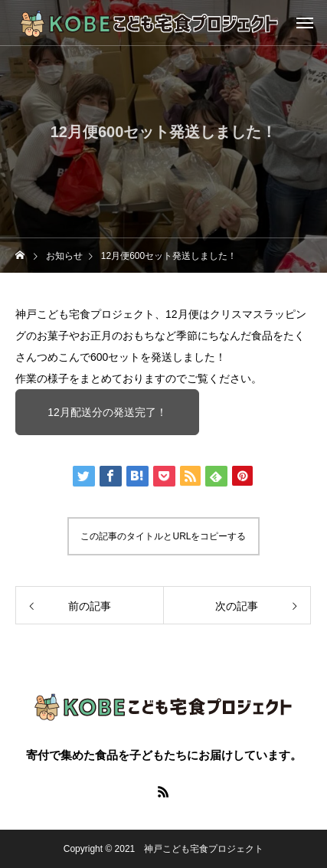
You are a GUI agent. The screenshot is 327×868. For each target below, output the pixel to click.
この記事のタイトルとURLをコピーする (163, 536)
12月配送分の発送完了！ (107, 412)
